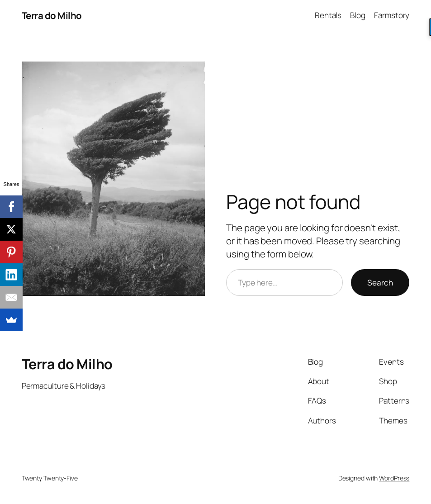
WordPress (394, 478)
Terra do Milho (52, 15)
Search (380, 283)
